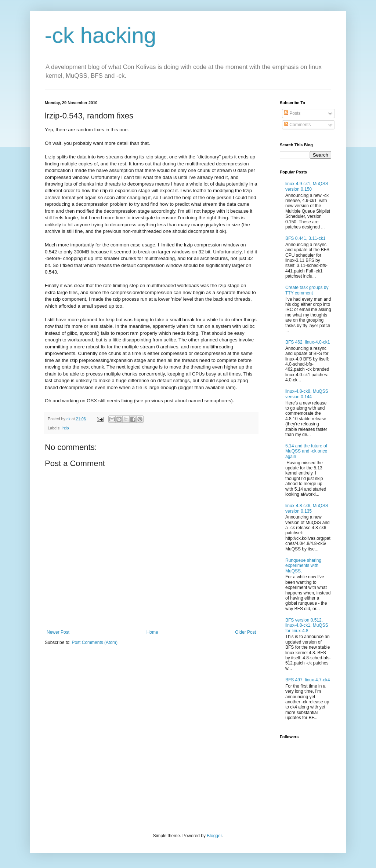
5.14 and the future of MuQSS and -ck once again (306, 451)
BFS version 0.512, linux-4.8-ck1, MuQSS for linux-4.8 (307, 625)
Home (152, 632)
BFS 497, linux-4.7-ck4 (308, 680)
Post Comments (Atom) (95, 642)
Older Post (245, 632)
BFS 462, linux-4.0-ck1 (308, 342)
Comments (297, 125)
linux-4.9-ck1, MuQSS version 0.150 (307, 186)
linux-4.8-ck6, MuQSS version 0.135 (307, 508)
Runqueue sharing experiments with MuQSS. (303, 566)
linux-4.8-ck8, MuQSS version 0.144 (307, 394)
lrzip (65, 428)
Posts (292, 113)
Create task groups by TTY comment (307, 290)
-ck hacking (100, 35)
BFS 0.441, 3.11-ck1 (305, 238)
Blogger (214, 836)
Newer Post (58, 632)
